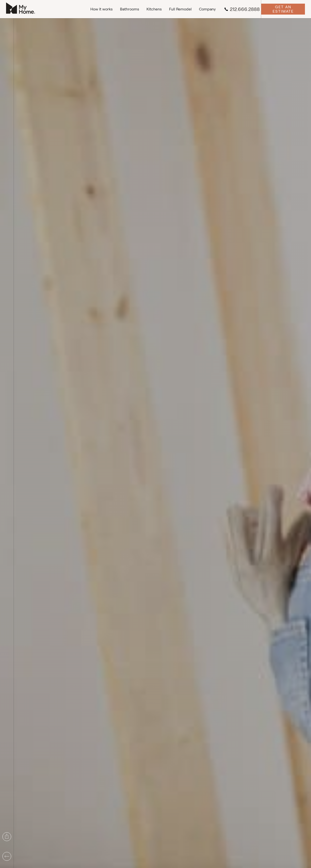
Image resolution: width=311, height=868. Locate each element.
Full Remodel (180, 9)
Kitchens (154, 9)
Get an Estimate (283, 9)
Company (207, 9)
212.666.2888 (242, 9)
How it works (102, 9)
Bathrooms (130, 9)
